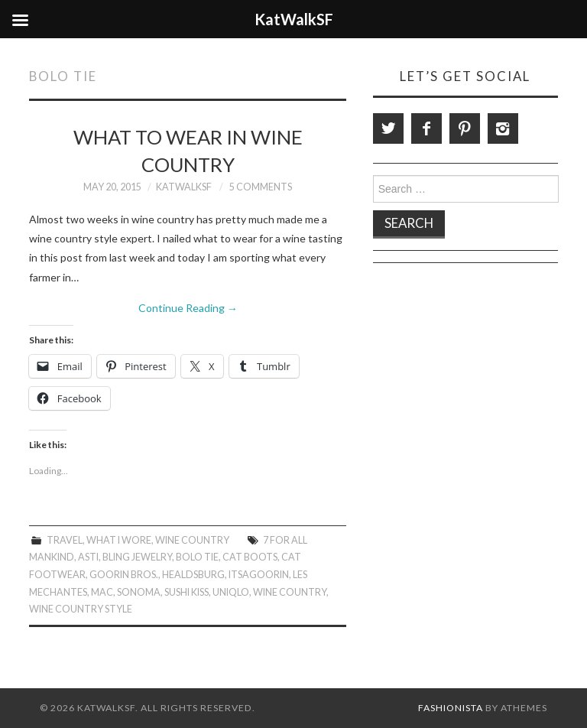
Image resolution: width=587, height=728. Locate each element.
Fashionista (451, 708)
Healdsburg (193, 575)
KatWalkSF (184, 187)
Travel (65, 540)
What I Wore (119, 540)
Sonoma (139, 592)
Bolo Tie (197, 557)
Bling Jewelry (137, 557)
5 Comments (261, 187)
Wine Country (192, 540)
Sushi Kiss (186, 592)
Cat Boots (250, 557)
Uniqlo (231, 592)
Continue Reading (188, 308)
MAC (102, 592)
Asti (88, 557)
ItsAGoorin (259, 575)
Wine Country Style (81, 609)
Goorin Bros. (124, 575)
